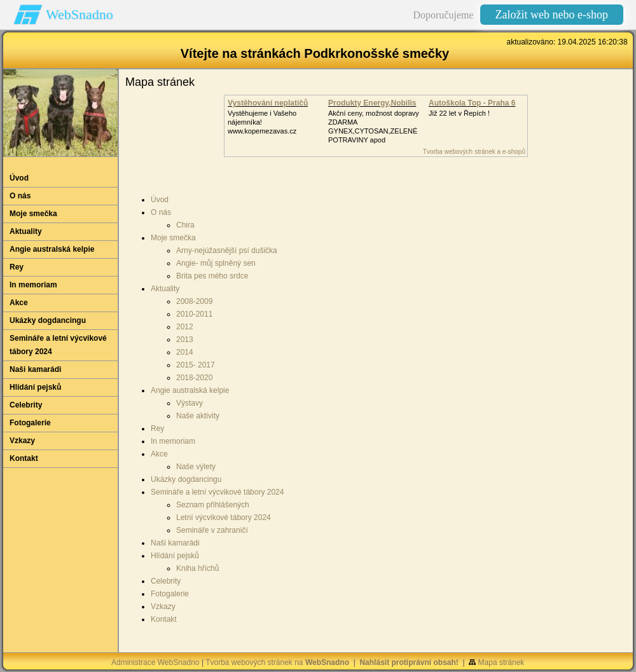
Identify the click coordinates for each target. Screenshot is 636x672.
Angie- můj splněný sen (216, 263)
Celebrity (166, 581)
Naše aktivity (198, 416)
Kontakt (164, 619)
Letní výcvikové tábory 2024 (224, 518)
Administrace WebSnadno (156, 662)
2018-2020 (194, 378)
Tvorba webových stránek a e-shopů (474, 152)
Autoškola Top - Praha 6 (472, 103)
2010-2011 (194, 314)
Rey (157, 429)
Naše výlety (196, 467)
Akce (159, 454)
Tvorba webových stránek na (277, 662)
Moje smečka (173, 238)
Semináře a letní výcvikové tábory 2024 (217, 492)
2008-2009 (194, 301)
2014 (185, 352)
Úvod (160, 200)
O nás (161, 212)
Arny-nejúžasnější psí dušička (227, 250)
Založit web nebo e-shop (552, 15)
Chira (185, 225)
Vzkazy (163, 607)
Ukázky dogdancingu (186, 479)
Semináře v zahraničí (212, 530)
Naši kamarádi (175, 543)
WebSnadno (79, 14)
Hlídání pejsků (175, 556)
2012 (185, 327)
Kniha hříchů (197, 568)
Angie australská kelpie (190, 390)
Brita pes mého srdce (212, 276)
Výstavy (190, 403)
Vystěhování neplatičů (268, 103)
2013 (185, 339)
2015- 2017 (196, 365)
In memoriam (173, 441)
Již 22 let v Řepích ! (459, 113)
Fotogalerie (170, 594)
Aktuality (165, 289)
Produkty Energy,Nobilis (372, 103)
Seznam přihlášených (213, 505)
